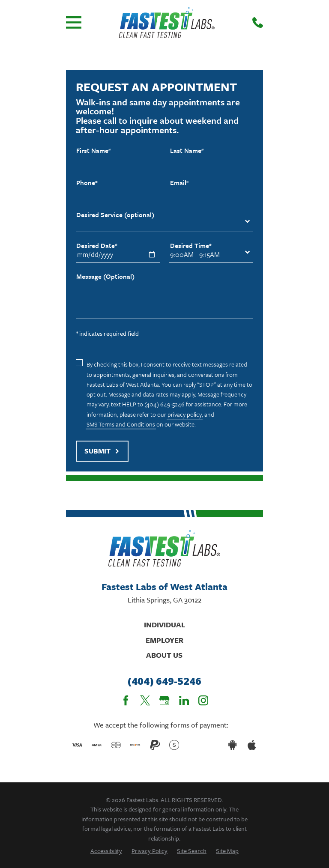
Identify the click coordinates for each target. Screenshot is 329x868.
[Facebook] (126, 700)
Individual (164, 625)
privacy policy (185, 414)
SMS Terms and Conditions (121, 424)
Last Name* (187, 151)
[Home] (167, 23)
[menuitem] (106, 851)
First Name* (94, 151)
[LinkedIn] (184, 700)
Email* (179, 183)
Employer (164, 640)
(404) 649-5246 (164, 681)
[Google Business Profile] (164, 700)
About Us (164, 655)
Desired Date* (97, 246)
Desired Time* (191, 246)
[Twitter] (145, 700)
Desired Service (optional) (115, 215)
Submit (102, 451)
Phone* (87, 183)
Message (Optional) (105, 276)
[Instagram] (203, 700)
